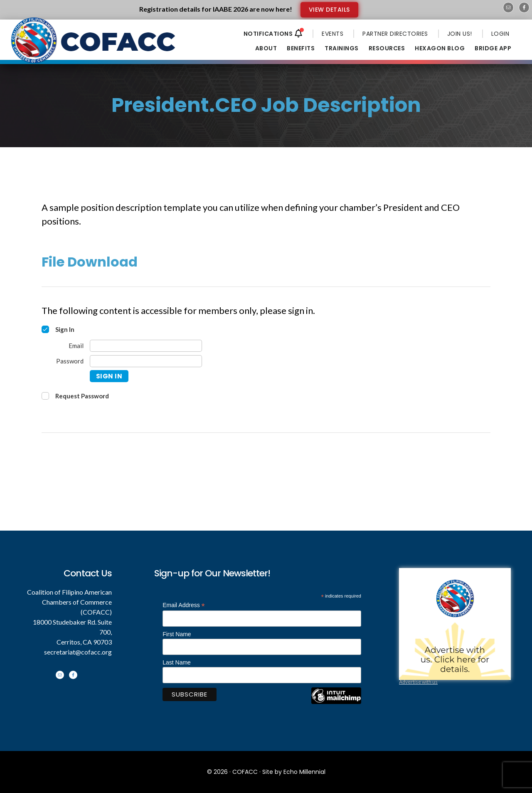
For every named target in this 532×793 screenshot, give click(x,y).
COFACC (245, 772)
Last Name (177, 662)
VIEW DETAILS (329, 10)
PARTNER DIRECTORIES (395, 34)
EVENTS (332, 34)
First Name (177, 634)
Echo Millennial (304, 772)
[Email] (146, 346)
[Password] (146, 361)
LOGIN (500, 34)
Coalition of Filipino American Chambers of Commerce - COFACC (94, 47)
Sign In (109, 376)
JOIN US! (460, 34)
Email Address (184, 605)
